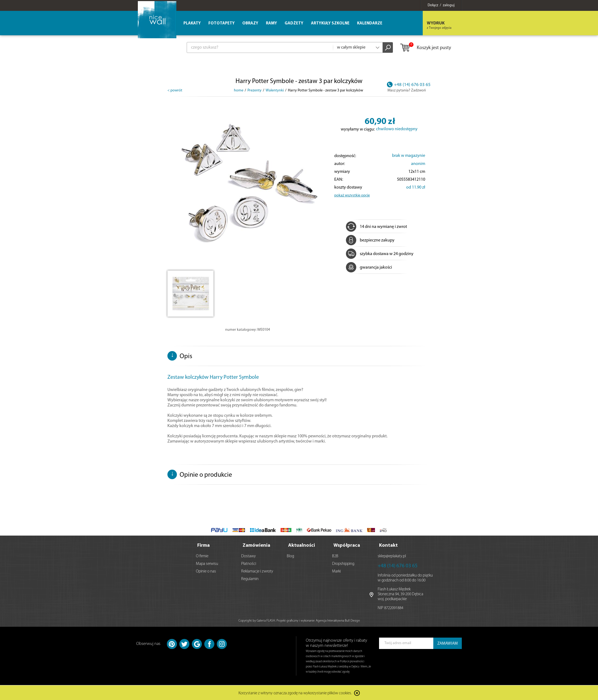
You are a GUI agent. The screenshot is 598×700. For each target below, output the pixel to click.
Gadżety (294, 23)
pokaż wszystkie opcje (352, 195)
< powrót (175, 90)
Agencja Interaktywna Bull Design (338, 620)
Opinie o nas (206, 571)
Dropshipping (343, 563)
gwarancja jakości (369, 268)
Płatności (249, 563)
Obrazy (250, 23)
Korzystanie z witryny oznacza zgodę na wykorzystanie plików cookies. (295, 693)
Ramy (271, 23)
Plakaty (192, 23)
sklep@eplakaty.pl (392, 556)
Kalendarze (370, 23)
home (239, 90)
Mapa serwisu (207, 563)
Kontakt (388, 545)
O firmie (202, 556)
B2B (335, 556)
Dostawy (249, 556)
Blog (290, 556)
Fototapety (222, 23)
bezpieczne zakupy (370, 240)
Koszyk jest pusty (425, 48)
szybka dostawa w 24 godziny (380, 254)
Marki (336, 571)
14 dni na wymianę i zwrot (376, 227)
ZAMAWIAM (448, 643)
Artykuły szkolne (330, 23)
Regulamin (250, 579)
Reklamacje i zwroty (257, 571)
